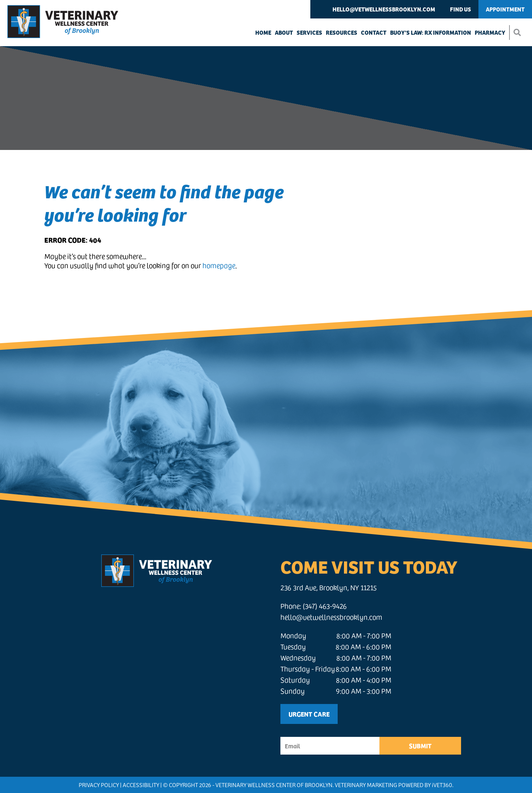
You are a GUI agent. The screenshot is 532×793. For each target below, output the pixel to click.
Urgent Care (309, 714)
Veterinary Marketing (366, 785)
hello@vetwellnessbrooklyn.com (384, 9)
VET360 (442, 785)
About (284, 32)
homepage (219, 265)
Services (309, 32)
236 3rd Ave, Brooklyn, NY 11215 (329, 587)
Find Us (461, 9)
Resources (342, 32)
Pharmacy (490, 32)
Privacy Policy (99, 785)
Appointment (505, 9)
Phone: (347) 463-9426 (314, 606)
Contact (374, 32)
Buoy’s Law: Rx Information (431, 32)
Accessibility (141, 785)
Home (263, 32)
